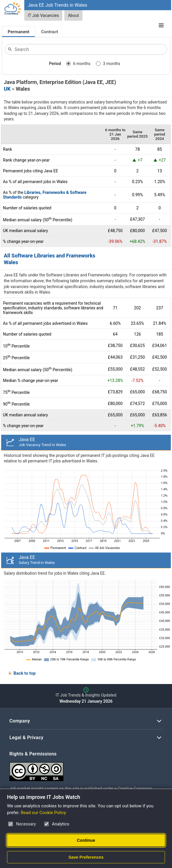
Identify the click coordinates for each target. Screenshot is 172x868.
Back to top (25, 673)
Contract (50, 32)
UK (7, 89)
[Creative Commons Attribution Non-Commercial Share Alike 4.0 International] (86, 769)
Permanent (18, 32)
